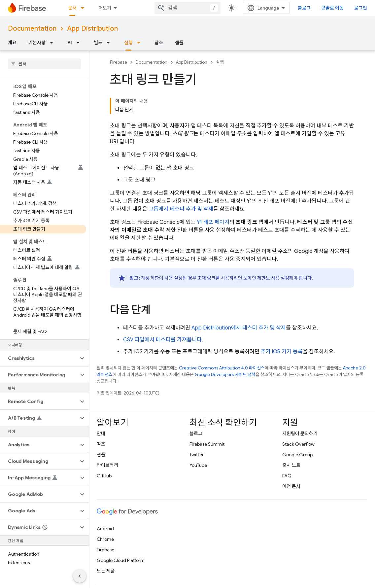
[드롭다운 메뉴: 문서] (85, 8)
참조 (159, 43)
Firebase (119, 62)
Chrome (105, 539)
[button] (39, 358)
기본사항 (37, 43)
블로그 (304, 8)
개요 (12, 43)
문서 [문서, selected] (72, 8)
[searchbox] (44, 64)
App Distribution (92, 29)
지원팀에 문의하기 (300, 433)
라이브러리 (107, 465)
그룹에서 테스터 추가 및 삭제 (181, 209)
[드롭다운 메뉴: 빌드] (110, 43)
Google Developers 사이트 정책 (225, 375)
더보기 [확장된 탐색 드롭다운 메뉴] (105, 8)
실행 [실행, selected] (128, 43)
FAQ (287, 476)
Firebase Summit (207, 444)
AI (70, 43)
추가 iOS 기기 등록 (282, 352)
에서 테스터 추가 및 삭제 (239, 328)
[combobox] (187, 8)
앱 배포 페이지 (213, 222)
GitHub (104, 476)
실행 (220, 62)
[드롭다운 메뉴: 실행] (141, 43)
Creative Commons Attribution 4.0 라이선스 (222, 368)
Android (105, 529)
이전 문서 (291, 486)
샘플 (179, 43)
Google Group (297, 455)
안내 (101, 433)
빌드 (98, 43)
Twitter (197, 455)
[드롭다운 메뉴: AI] (80, 43)
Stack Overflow (298, 444)
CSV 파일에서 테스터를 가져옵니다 (162, 340)
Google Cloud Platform (121, 560)
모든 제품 (106, 571)
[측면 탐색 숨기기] (80, 576)
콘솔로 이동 (332, 8)
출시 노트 (291, 465)
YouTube (198, 465)
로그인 (361, 8)
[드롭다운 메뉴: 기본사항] (53, 43)
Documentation (32, 29)
